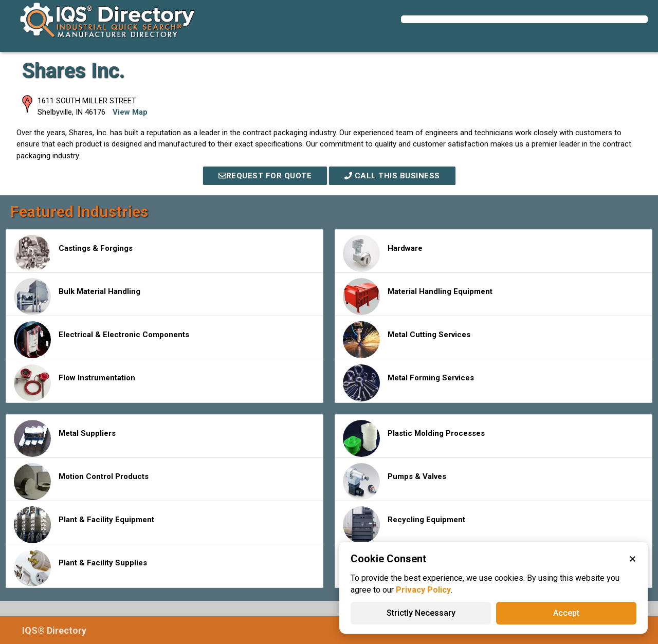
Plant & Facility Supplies (80, 568)
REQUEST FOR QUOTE (265, 176)
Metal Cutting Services (407, 340)
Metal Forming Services (408, 383)
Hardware (383, 253)
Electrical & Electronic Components (102, 340)
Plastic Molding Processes (414, 438)
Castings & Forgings (73, 253)
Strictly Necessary (421, 613)
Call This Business (392, 176)
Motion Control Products (81, 482)
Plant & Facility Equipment (84, 525)
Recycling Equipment (404, 525)
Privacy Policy (423, 590)
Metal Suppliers (65, 438)
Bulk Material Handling (77, 297)
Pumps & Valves (395, 482)
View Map (130, 112)
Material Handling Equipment (418, 297)
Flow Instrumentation (75, 383)
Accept (566, 613)
